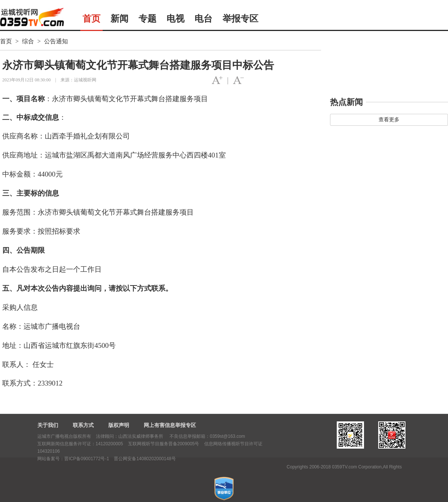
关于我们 (48, 425)
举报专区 (240, 19)
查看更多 (389, 120)
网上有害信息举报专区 (170, 425)
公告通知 (56, 41)
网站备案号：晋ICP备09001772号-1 (73, 459)
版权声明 (119, 425)
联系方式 (83, 425)
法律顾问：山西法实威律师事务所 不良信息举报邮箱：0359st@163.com (170, 436)
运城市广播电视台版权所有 (64, 436)
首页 (91, 19)
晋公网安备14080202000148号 (145, 459)
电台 (203, 19)
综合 (28, 41)
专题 (147, 19)
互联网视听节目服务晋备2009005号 (164, 444)
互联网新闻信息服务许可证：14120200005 (80, 444)
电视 (175, 19)
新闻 (119, 19)
